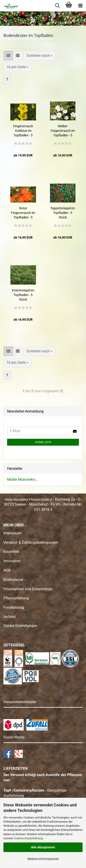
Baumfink (11, 552)
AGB (7, 570)
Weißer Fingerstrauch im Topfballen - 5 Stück (63, 131)
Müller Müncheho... (23, 479)
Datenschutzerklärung (28, 838)
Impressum (12, 533)
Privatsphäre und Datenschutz (28, 589)
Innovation (12, 561)
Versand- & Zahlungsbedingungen (31, 542)
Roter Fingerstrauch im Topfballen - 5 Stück (23, 213)
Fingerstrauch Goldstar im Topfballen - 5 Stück (23, 131)
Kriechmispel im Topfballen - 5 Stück (23, 295)
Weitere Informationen (43, 859)
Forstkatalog (14, 607)
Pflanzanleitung (16, 598)
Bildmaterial (13, 580)
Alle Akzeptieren (43, 847)
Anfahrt (10, 617)
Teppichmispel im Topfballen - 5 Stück (63, 213)
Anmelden (43, 442)
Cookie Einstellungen (20, 626)
